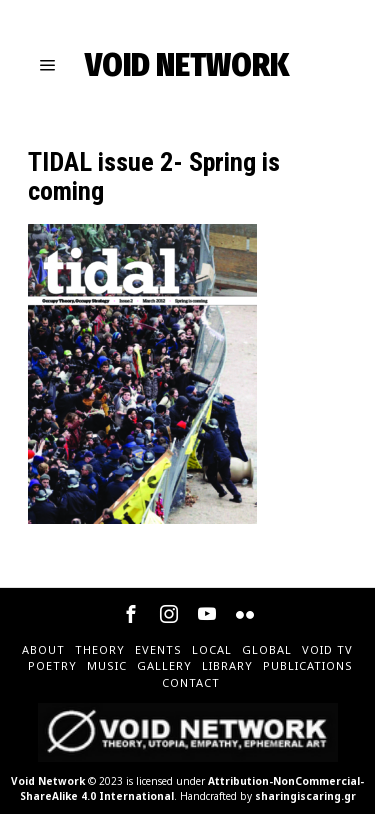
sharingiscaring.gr (305, 796)
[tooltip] (131, 614)
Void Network (48, 781)
